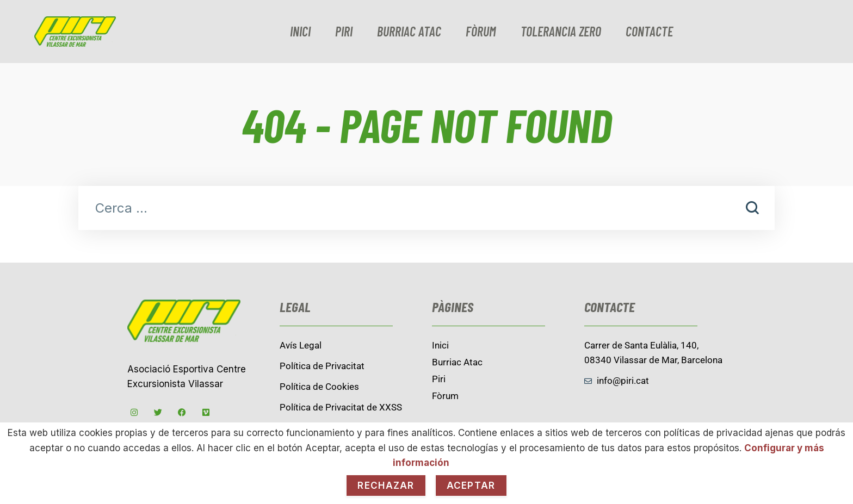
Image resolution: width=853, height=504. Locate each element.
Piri (344, 32)
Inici (300, 32)
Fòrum (481, 32)
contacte (649, 32)
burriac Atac (409, 32)
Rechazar (386, 486)
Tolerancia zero (561, 32)
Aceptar (471, 486)
